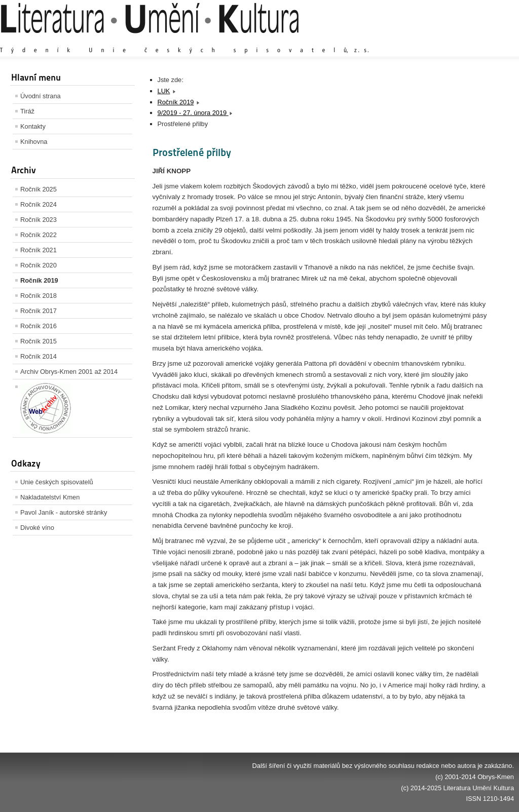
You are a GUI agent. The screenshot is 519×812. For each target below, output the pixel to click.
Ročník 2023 (39, 220)
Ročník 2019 (39, 280)
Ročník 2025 (39, 189)
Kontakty (33, 126)
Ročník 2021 (39, 250)
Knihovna (34, 142)
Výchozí (454, 40)
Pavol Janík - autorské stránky (64, 512)
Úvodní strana (41, 96)
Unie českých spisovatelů (57, 482)
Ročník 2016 (39, 326)
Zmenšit (484, 40)
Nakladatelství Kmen (50, 497)
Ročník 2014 (39, 356)
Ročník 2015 (39, 341)
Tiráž (27, 111)
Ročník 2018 (39, 296)
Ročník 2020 (39, 265)
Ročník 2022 (39, 235)
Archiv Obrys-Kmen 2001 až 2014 (69, 372)
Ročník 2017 (39, 311)
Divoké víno (37, 528)
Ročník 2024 (39, 204)
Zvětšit (425, 40)
